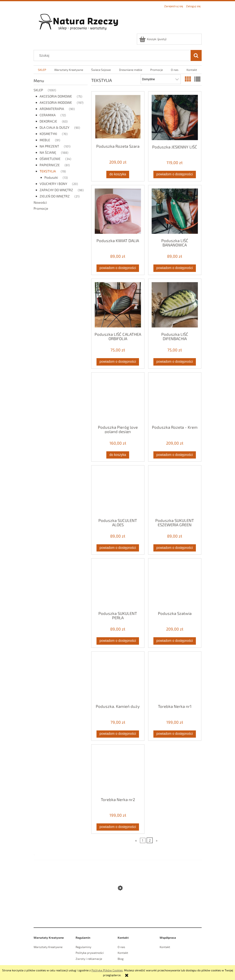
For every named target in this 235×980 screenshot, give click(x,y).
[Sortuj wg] (161, 79)
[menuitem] (42, 70)
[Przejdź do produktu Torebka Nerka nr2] (118, 770)
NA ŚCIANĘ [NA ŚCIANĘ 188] (48, 152)
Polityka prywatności (90, 953)
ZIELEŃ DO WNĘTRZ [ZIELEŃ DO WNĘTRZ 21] (55, 196)
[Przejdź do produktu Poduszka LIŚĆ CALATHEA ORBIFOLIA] (118, 305)
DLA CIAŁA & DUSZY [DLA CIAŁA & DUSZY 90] (54, 127)
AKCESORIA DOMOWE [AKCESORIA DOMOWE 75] (56, 96)
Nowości (40, 202)
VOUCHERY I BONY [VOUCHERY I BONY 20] (53, 184)
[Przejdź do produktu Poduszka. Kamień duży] (118, 677)
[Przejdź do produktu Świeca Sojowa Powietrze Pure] (118, 910)
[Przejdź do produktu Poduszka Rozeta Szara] (118, 117)
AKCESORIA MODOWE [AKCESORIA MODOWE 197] (56, 102)
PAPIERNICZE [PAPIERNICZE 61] (50, 165)
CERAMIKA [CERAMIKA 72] (48, 115)
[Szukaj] (196, 55)
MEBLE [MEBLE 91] (45, 140)
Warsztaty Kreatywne (48, 947)
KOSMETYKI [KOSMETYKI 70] (48, 134)
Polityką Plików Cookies (107, 970)
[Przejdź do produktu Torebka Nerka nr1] (175, 677)
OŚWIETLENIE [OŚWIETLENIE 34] (50, 159)
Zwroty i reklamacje (89, 959)
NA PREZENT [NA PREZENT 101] (49, 146)
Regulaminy (83, 947)
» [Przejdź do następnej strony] (157, 840)
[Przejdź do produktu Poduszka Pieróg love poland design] (118, 398)
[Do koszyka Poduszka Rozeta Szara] (118, 174)
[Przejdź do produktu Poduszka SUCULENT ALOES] (118, 491)
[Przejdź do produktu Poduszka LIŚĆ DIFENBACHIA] (175, 305)
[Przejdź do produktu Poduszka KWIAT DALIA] (118, 211)
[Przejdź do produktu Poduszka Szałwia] (175, 584)
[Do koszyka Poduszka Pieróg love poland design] (118, 455)
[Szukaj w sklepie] (113, 55)
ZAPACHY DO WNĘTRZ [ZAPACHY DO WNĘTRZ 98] (56, 190)
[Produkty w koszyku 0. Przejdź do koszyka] (153, 39)
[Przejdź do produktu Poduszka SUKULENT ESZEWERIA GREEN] (175, 491)
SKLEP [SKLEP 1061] (38, 90)
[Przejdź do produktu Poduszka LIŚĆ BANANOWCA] (175, 211)
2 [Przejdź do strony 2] (150, 840)
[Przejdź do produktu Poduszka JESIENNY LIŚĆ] (175, 118)
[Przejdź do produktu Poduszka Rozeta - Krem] (175, 398)
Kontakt (123, 953)
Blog (121, 959)
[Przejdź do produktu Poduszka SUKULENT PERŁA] (118, 584)
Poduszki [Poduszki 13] (51, 177)
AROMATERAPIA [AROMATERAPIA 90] (52, 109)
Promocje (41, 208)
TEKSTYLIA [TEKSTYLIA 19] (48, 171)
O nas (121, 947)
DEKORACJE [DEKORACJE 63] (48, 121)
